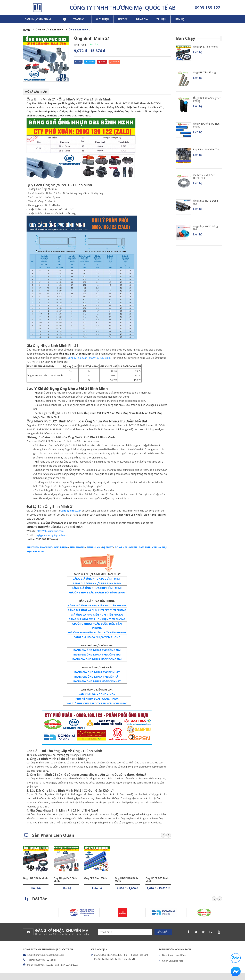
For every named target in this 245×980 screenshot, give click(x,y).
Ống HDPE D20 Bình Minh (126, 880)
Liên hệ (179, 19)
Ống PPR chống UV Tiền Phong (206, 125)
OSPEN (133, 547)
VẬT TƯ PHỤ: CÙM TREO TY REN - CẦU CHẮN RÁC (97, 703)
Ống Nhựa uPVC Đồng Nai (205, 228)
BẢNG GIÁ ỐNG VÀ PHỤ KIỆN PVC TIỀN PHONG (97, 605)
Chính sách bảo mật (172, 961)
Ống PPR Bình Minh (96, 878)
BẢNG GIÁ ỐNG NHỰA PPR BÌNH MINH (97, 583)
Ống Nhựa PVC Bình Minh (65, 880)
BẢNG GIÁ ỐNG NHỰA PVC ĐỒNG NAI (97, 650)
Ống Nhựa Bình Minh (50, 29)
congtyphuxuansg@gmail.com (50, 535)
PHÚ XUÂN (33, 547)
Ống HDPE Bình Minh (35, 878)
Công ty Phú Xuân (71, 511)
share (114, 62)
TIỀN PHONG (77, 547)
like (78, 62)
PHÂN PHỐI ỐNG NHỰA (54, 547)
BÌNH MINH (93, 547)
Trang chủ (80, 19)
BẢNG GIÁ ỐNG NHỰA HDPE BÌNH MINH (97, 588)
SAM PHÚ (144, 547)
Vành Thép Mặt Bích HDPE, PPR (204, 176)
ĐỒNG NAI (121, 547)
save (102, 62)
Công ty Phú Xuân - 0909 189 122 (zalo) (89, 358)
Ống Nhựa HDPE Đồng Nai (206, 202)
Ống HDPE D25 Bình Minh (157, 880)
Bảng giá (142, 19)
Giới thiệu (102, 19)
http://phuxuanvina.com (50, 531)
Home (27, 30)
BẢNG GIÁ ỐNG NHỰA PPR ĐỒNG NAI (97, 654)
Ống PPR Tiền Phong (204, 72)
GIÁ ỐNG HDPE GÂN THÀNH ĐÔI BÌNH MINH (97, 592)
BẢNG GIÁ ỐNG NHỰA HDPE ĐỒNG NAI (97, 659)
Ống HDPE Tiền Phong (205, 47)
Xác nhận (163, 932)
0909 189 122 (208, 8)
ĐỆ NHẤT (108, 547)
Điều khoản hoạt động (174, 955)
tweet (90, 62)
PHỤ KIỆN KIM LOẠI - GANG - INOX (97, 699)
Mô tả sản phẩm (36, 92)
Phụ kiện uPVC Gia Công (207, 149)
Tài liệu (161, 19)
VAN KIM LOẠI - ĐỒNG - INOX (97, 694)
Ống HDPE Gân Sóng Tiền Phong (207, 99)
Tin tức (123, 19)
